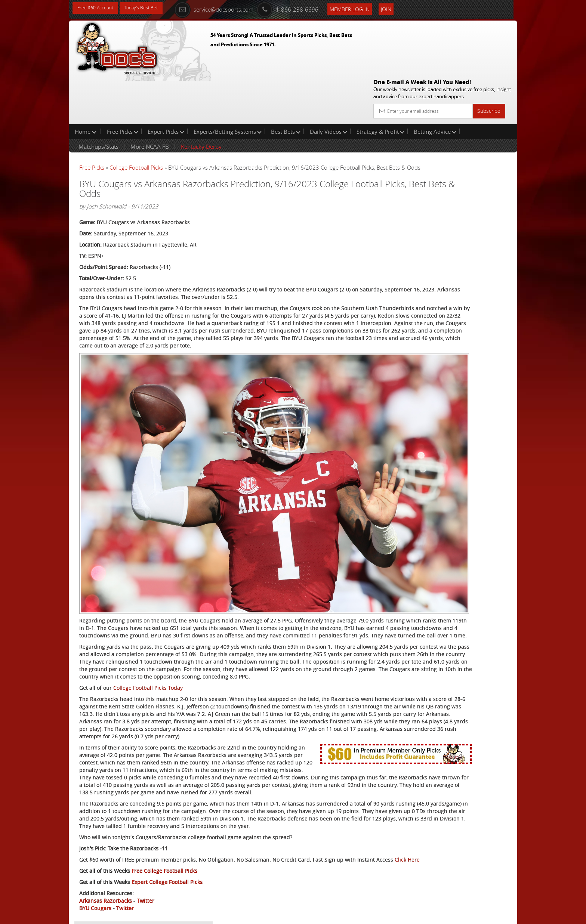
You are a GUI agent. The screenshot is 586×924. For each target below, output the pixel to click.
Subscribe (489, 57)
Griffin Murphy (443, 174)
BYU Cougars (95, 889)
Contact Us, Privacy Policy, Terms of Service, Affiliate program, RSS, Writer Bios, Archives (338, 915)
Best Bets (286, 84)
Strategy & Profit (380, 84)
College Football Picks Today (148, 616)
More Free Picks (484, 124)
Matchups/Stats (98, 99)
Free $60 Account (98, 8)
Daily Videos (329, 84)
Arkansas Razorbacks (106, 882)
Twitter (146, 882)
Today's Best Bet (150, 8)
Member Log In (366, 8)
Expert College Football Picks (167, 863)
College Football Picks (136, 120)
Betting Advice (435, 84)
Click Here (129, 840)
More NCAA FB (150, 99)
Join (402, 8)
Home (86, 84)
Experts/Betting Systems (228, 84)
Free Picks (123, 84)
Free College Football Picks (164, 852)
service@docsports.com (230, 8)
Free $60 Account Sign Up (443, 262)
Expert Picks (166, 84)
